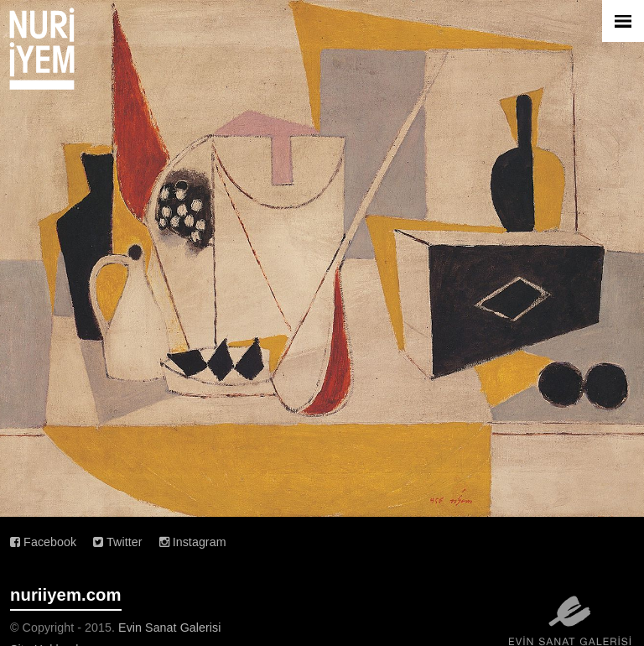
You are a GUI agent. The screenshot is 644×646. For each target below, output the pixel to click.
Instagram (193, 542)
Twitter (117, 542)
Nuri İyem (42, 49)
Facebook (43, 542)
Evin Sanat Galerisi (169, 628)
